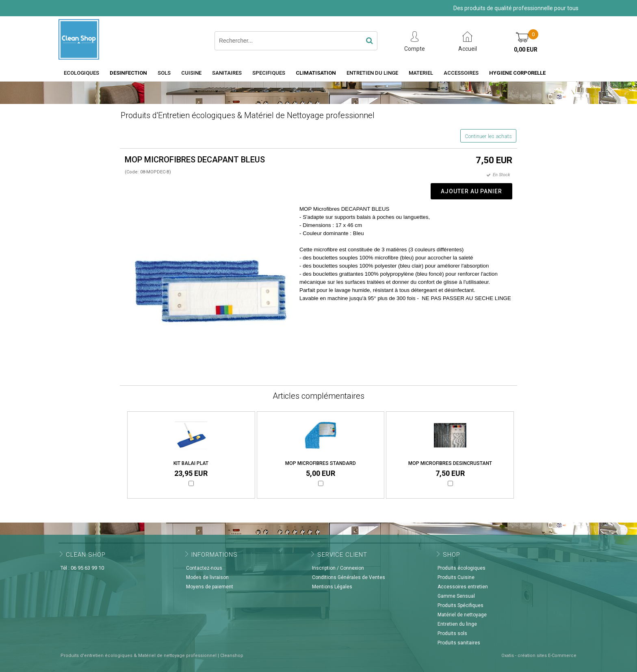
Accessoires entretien (463, 587)
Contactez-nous (204, 568)
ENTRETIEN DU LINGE (372, 73)
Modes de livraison (207, 577)
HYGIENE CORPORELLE (517, 73)
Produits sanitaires (459, 643)
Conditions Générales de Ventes (349, 577)
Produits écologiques (461, 568)
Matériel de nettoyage (462, 615)
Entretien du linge (457, 624)
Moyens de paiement (210, 587)
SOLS (164, 73)
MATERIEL (421, 73)
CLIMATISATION (316, 73)
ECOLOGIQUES (81, 73)
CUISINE (191, 73)
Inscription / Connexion (338, 568)
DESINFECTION (128, 73)
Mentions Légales (332, 587)
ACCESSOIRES (461, 73)
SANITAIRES (227, 73)
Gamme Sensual (456, 596)
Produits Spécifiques (460, 605)
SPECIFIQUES (269, 73)
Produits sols (452, 633)
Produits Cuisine (456, 577)
